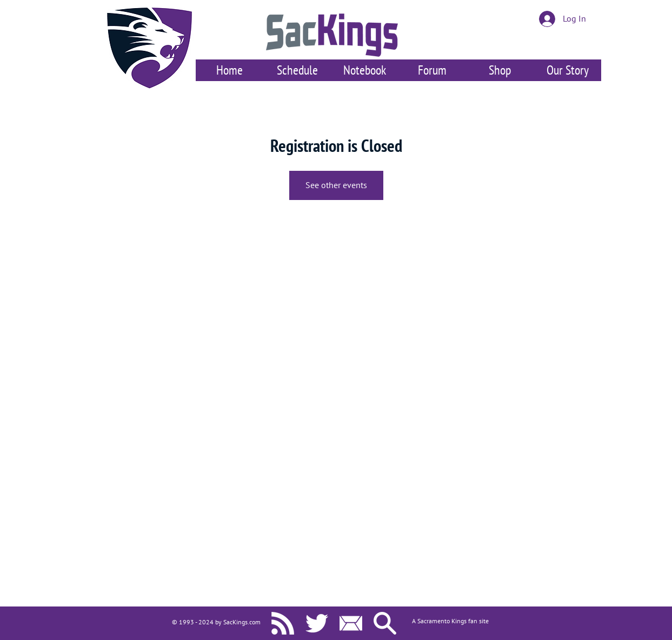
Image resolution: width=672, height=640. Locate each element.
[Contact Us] (351, 623)
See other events (336, 185)
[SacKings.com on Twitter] (317, 623)
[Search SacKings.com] (385, 623)
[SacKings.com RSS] (283, 623)
